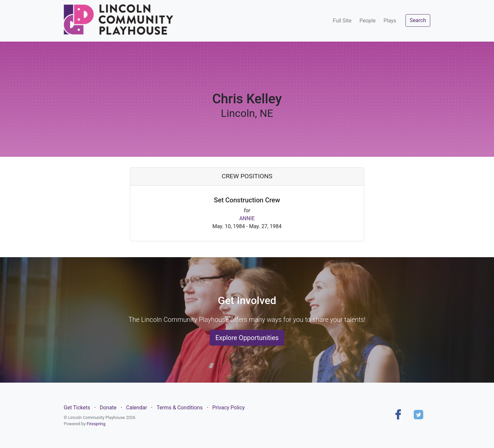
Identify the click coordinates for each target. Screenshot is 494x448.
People (367, 21)
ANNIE (247, 218)
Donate (108, 408)
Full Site (342, 21)
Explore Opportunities (247, 338)
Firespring (96, 424)
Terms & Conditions (180, 408)
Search (418, 20)
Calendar (137, 408)
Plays (390, 21)
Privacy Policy (229, 408)
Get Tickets (77, 408)
